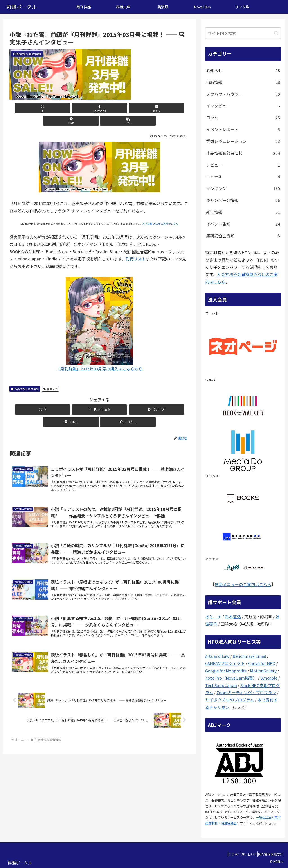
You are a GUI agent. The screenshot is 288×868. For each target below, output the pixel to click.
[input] (243, 33)
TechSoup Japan (221, 685)
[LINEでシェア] (130, 108)
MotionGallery (263, 671)
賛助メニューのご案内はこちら (243, 584)
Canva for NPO (262, 663)
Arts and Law (217, 656)
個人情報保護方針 (268, 854)
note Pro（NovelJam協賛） (231, 678)
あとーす (213, 617)
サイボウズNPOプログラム (230, 700)
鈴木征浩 (233, 617)
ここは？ (224, 854)
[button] (160, 108)
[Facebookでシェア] (69, 108)
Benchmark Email (249, 656)
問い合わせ (243, 854)
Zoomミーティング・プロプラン (246, 692)
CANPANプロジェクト (225, 663)
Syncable (269, 678)
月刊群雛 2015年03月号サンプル (160, 211)
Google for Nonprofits (226, 671)
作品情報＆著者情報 (25, 376)
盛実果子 (51, 376)
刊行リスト (136, 246)
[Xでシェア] (39, 108)
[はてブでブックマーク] (99, 108)
